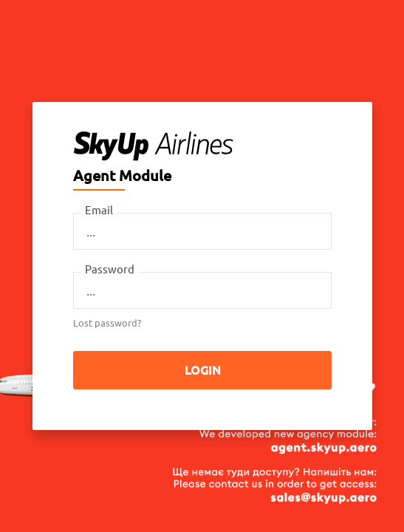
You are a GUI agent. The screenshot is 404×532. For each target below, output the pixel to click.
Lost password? (107, 323)
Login (202, 370)
